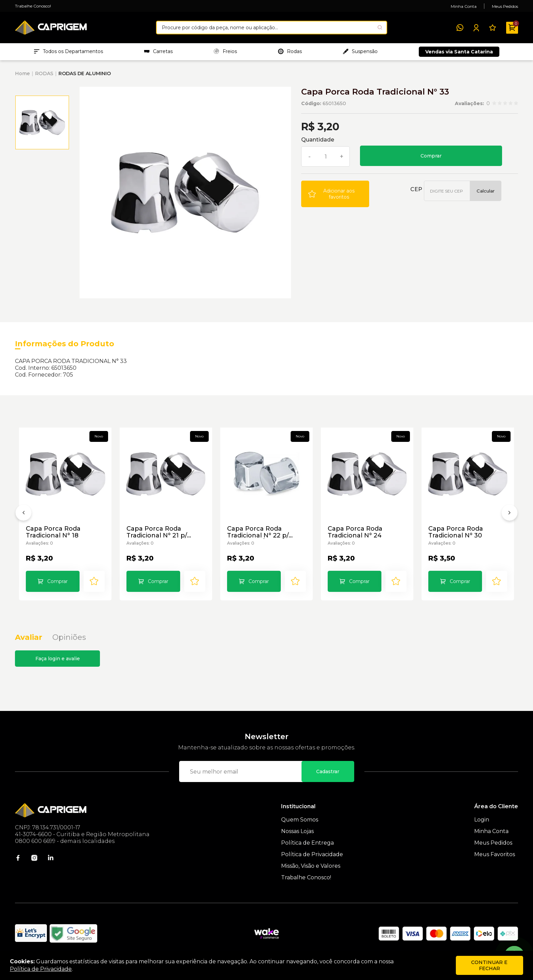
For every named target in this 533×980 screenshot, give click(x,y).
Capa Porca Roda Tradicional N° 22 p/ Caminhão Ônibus (258, 532)
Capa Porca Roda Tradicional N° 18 (53, 532)
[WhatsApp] (460, 28)
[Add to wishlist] (335, 194)
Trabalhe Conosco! (33, 6)
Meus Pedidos (505, 6)
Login (482, 820)
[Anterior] (23, 514)
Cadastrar (328, 771)
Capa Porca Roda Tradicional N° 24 (355, 532)
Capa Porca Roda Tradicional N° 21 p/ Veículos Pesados (157, 532)
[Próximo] (510, 514)
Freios (225, 51)
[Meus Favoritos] (493, 28)
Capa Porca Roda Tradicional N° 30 (456, 532)
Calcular (486, 191)
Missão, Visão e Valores (311, 866)
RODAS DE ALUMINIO (85, 73)
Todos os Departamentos (68, 51)
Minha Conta (464, 6)
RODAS (44, 73)
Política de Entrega (307, 843)
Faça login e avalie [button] (58, 659)
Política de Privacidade (312, 854)
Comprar (431, 156)
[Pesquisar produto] (380, 27)
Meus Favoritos (495, 854)
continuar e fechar (489, 965)
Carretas (158, 51)
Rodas (290, 51)
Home (22, 73)
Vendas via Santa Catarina (459, 52)
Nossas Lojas (297, 831)
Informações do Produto (65, 344)
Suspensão (360, 51)
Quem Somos (300, 820)
